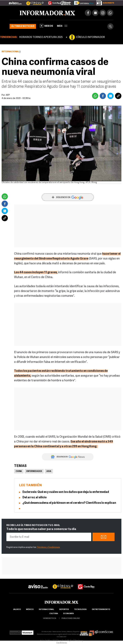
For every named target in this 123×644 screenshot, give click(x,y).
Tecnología (80, 610)
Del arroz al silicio (35, 498)
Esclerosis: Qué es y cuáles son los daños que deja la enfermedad (66, 492)
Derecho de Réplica (65, 641)
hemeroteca (50, 618)
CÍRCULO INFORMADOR (90, 37)
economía (69, 614)
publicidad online (71, 618)
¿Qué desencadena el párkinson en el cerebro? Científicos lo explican (69, 503)
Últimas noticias (23, 26)
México (30, 610)
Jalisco (17, 610)
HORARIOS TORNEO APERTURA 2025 (41, 37)
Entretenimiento (101, 610)
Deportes (64, 610)
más (62, 26)
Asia (49, 471)
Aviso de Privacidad (48, 641)
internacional (46, 610)
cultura (54, 614)
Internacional (10, 52)
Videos (46, 26)
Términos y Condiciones (48, 547)
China (19, 471)
